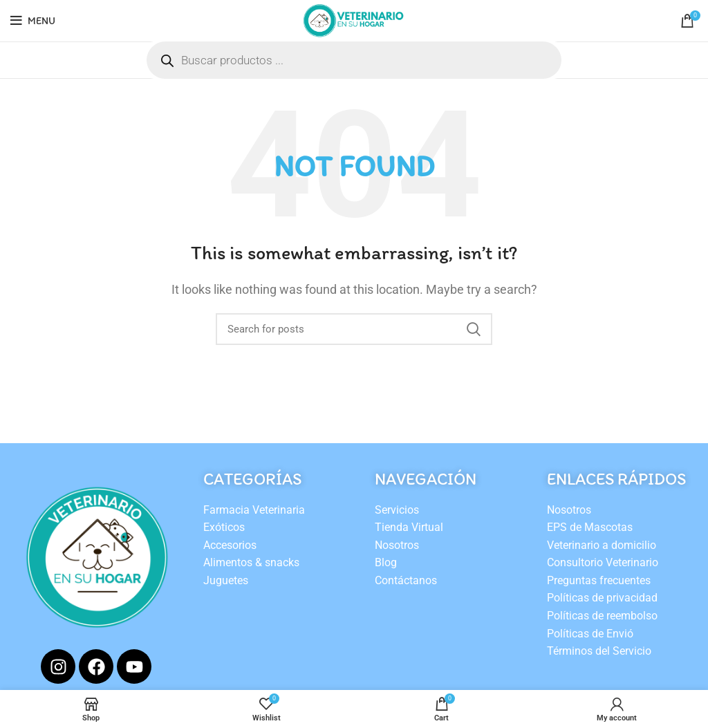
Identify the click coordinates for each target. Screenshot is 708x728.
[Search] (354, 329)
